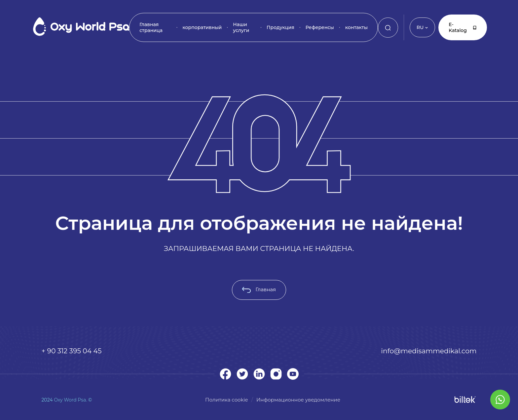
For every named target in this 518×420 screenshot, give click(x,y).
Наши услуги (241, 27)
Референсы (320, 27)
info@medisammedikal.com (429, 351)
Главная (259, 289)
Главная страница (151, 27)
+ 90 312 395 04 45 (71, 351)
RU (422, 27)
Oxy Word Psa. (70, 400)
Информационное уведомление (298, 400)
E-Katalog (463, 27)
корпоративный (202, 27)
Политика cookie (227, 400)
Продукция (280, 27)
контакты (356, 27)
